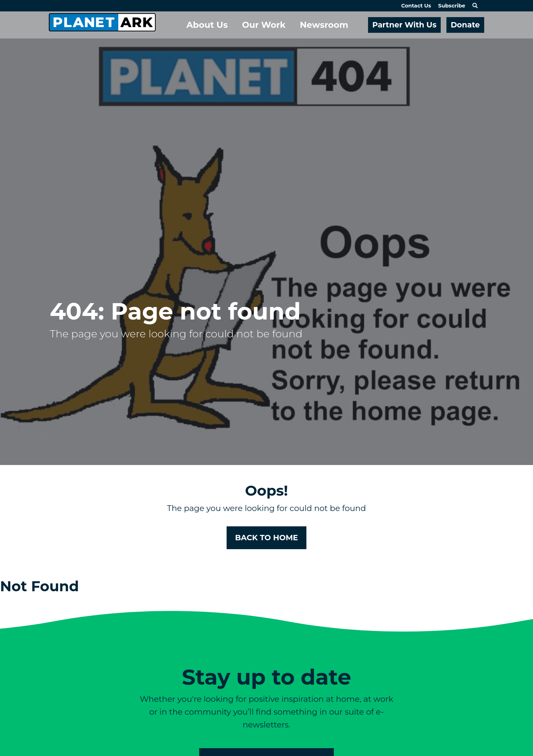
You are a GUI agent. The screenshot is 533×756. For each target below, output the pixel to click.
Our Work (264, 25)
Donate (465, 25)
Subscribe (452, 6)
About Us (207, 25)
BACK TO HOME (267, 537)
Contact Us (416, 6)
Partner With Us (404, 25)
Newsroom (324, 25)
